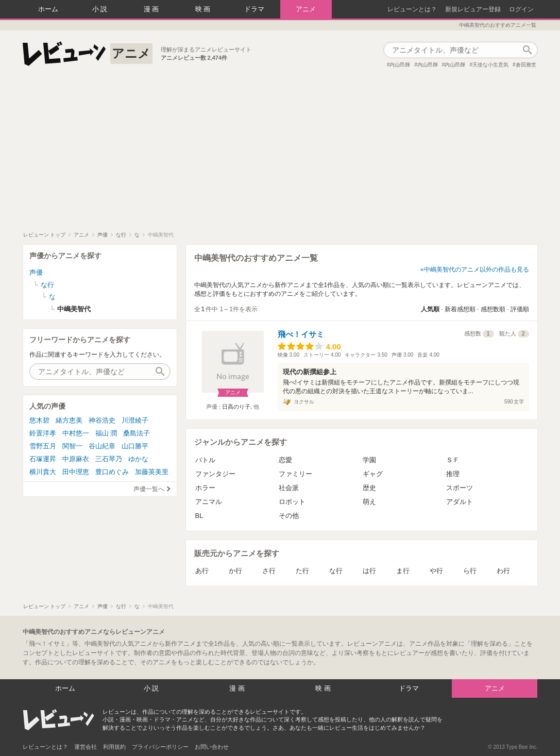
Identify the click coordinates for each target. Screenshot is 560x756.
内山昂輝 (400, 65)
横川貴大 (43, 472)
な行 (336, 571)
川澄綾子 (135, 420)
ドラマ (254, 9)
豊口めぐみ (112, 472)
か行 (235, 571)
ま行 (403, 571)
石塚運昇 (43, 459)
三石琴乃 (109, 459)
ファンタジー (215, 474)
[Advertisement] (280, 154)
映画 (204, 9)
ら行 (470, 571)
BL (199, 516)
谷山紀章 (102, 446)
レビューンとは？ (412, 9)
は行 (369, 571)
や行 (436, 571)
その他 (289, 516)
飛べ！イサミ (301, 334)
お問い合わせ (212, 747)
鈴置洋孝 (43, 433)
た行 (302, 571)
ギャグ (373, 474)
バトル (205, 460)
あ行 (202, 571)
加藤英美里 (152, 472)
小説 (101, 9)
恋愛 (285, 460)
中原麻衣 (76, 459)
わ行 (503, 571)
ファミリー (295, 474)
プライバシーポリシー (160, 747)
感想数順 (493, 309)
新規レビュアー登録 (473, 9)
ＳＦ (453, 460)
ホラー (205, 488)
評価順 (520, 309)
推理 (453, 474)
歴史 (369, 488)
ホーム (48, 9)
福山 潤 (106, 433)
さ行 (269, 571)
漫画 (152, 9)
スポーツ (460, 488)
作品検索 (528, 50)
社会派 (289, 488)
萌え (369, 502)
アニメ (306, 9)
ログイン (521, 9)
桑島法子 (137, 433)
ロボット (292, 502)
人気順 (430, 309)
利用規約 (114, 747)
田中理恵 (76, 472)
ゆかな (138, 459)
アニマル (209, 502)
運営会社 (86, 747)
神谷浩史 (102, 420)
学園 (369, 460)
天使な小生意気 (490, 65)
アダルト (460, 502)
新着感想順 (460, 309)
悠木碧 (39, 420)
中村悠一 (76, 433)
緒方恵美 (69, 420)
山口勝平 (135, 446)
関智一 (72, 446)
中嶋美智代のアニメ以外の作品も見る (477, 270)
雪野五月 (43, 446)
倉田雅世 (526, 65)
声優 (36, 272)
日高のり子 (236, 407)
